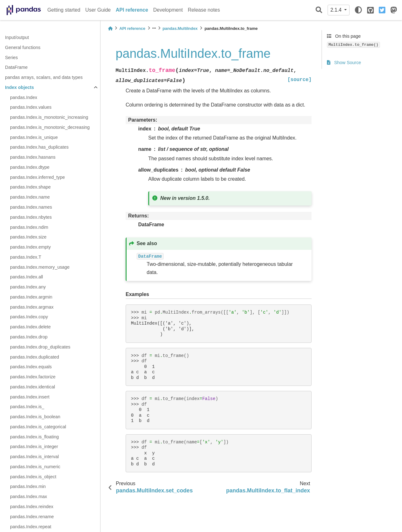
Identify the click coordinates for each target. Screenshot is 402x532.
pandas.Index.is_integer (34, 447)
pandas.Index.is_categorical (38, 427)
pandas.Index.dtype (30, 167)
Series (11, 58)
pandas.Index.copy (29, 317)
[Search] (319, 10)
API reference (132, 10)
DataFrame (16, 67)
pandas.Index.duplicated (35, 357)
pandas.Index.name (30, 197)
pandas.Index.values (31, 107)
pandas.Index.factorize (33, 377)
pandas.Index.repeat (31, 527)
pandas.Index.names (31, 207)
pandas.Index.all (27, 277)
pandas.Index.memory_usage (40, 267)
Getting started (64, 10)
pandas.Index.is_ (27, 407)
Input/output (17, 37)
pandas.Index (24, 97)
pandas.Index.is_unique (34, 137)
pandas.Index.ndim (29, 227)
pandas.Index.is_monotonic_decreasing (50, 127)
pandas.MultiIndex (180, 28)
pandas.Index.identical (33, 387)
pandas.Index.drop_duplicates (40, 347)
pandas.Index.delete (30, 327)
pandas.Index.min (28, 486)
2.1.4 (337, 10)
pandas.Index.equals (31, 367)
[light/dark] (358, 10)
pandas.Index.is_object (33, 477)
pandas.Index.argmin (31, 297)
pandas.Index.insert (30, 397)
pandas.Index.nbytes (31, 217)
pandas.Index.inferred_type (37, 177)
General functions (23, 47)
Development (168, 10)
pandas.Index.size (28, 237)
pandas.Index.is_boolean (35, 417)
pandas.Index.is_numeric (35, 467)
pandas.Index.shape (30, 187)
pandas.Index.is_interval (34, 457)
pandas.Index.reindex (32, 507)
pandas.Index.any (28, 287)
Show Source (344, 63)
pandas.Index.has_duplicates (39, 147)
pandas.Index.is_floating (34, 437)
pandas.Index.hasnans (33, 157)
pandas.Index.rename (32, 517)
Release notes (204, 10)
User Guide (98, 10)
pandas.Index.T (26, 257)
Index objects (19, 87)
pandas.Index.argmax (32, 307)
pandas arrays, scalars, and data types (44, 77)
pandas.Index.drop (29, 337)
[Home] (110, 28)
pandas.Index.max (29, 496)
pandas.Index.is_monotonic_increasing (49, 117)
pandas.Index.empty (30, 247)
